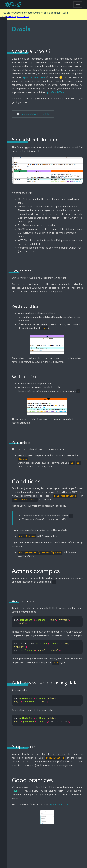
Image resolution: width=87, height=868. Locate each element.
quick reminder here (34, 77)
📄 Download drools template (33, 114)
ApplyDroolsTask (55, 92)
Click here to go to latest (16, 17)
